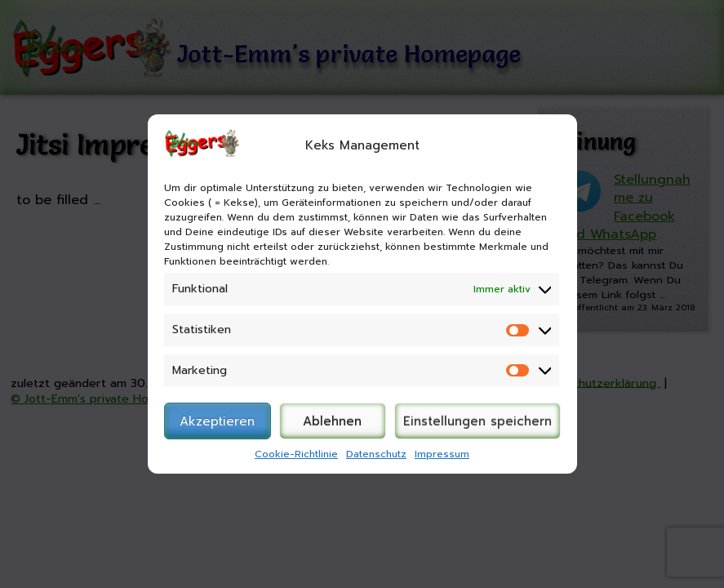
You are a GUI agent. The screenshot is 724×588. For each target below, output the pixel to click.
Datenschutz (376, 454)
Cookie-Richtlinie (296, 454)
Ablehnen (332, 421)
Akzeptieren (217, 421)
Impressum (442, 454)
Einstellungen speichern (477, 421)
